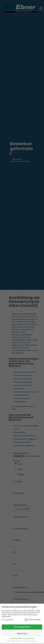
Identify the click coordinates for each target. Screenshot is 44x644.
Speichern (22, 632)
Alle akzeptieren (22, 625)
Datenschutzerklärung (23, 639)
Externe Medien (33, 618)
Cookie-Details (11, 639)
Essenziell (7, 618)
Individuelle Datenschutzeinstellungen (22, 637)
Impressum (34, 639)
